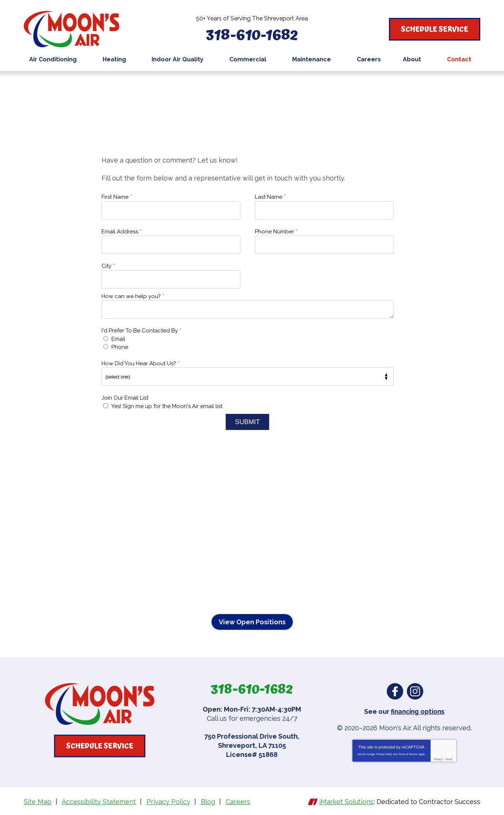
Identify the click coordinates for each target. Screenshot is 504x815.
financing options (418, 711)
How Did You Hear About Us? (140, 363)
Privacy (438, 759)
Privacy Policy (384, 754)
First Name (117, 197)
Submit (247, 422)
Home (115, 86)
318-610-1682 (252, 34)
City (108, 266)
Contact (143, 86)
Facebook (395, 691)
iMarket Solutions (346, 802)
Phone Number (276, 232)
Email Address (121, 232)
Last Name (270, 197)
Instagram (415, 691)
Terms (449, 759)
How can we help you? (133, 296)
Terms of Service (408, 754)
